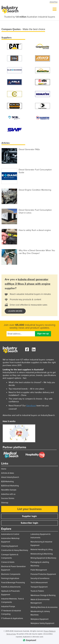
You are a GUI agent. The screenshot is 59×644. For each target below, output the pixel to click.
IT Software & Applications (12, 618)
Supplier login (29, 516)
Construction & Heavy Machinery (15, 550)
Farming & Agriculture (10, 578)
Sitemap (5, 503)
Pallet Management (39, 570)
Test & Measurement (39, 583)
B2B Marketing (7, 482)
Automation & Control (10, 534)
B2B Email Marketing (10, 486)
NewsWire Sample (9, 490)
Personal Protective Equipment (43, 574)
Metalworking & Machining (42, 554)
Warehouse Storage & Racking (43, 595)
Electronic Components (11, 574)
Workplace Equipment (40, 619)
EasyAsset (31, 406)
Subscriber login (29, 523)
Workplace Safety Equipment (42, 623)
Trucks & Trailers (37, 591)
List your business (29, 509)
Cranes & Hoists (8, 562)
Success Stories (8, 498)
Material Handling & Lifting (42, 550)
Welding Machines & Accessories (44, 607)
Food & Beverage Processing (13, 583)
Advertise (54, 2)
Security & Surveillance (40, 578)
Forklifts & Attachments (11, 587)
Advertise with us (8, 494)
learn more (15, 311)
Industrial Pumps (8, 607)
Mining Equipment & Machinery (43, 558)
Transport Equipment (39, 587)
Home (4, 469)
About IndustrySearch (10, 477)
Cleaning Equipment (10, 546)
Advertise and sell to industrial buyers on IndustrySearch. (29, 415)
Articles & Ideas (8, 473)
